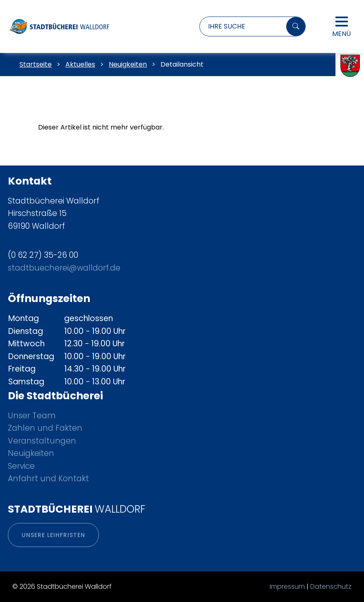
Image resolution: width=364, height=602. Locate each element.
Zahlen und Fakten (45, 428)
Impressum (287, 586)
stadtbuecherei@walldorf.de (64, 268)
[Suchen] (296, 26)
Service (21, 466)
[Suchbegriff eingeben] (241, 26)
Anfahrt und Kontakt (48, 478)
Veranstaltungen (42, 441)
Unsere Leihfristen (53, 535)
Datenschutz (331, 586)
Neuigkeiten (31, 453)
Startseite (36, 64)
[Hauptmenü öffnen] (342, 22)
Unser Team (32, 416)
